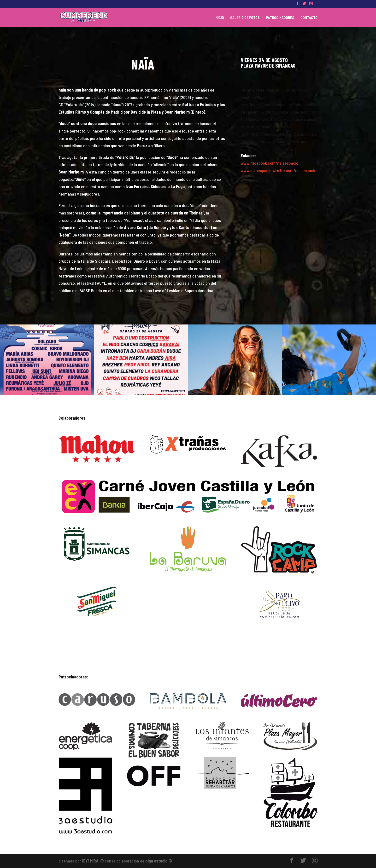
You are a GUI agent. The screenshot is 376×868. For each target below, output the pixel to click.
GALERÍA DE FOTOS (245, 18)
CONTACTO (309, 18)
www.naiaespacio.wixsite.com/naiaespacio (279, 170)
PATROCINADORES (280, 18)
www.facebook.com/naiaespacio (270, 163)
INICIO (219, 18)
